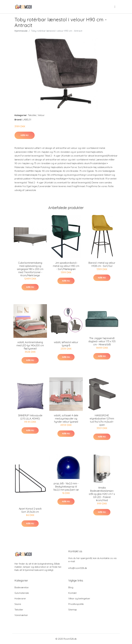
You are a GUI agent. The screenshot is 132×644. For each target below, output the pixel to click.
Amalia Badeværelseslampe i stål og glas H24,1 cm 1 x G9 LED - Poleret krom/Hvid (102, 494)
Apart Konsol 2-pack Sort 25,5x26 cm (30, 510)
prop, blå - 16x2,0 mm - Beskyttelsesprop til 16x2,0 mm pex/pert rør (66, 487)
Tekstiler (32, 115)
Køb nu (25, 135)
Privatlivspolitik (76, 604)
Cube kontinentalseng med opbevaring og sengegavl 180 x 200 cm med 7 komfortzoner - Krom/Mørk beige (30, 269)
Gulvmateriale (22, 593)
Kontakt (72, 593)
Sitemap (73, 610)
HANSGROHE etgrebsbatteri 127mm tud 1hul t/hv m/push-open (102, 420)
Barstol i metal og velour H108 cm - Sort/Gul (102, 264)
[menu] (115, 7)
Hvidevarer (20, 599)
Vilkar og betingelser (79, 599)
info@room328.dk (78, 568)
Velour (41, 115)
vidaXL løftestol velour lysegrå (66, 344)
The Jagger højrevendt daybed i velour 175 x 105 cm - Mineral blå (102, 341)
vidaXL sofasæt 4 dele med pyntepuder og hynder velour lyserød (66, 419)
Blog (71, 587)
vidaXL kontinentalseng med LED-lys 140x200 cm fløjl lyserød (30, 345)
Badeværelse (22, 587)
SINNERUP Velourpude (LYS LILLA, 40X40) (30, 417)
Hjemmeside (21, 31)
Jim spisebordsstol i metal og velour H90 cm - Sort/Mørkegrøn (66, 266)
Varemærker (21, 615)
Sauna (18, 604)
